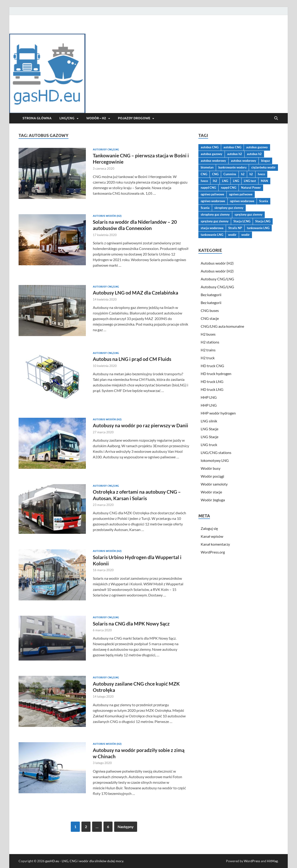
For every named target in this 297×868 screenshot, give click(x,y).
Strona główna (37, 118)
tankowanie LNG (258, 228)
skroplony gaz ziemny (229, 208)
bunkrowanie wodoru (232, 167)
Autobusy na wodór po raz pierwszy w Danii (140, 425)
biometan (207, 167)
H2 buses (208, 334)
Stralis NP (235, 228)
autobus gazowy (257, 147)
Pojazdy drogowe (134, 118)
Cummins (230, 174)
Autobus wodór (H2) (107, 216)
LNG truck (209, 445)
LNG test (250, 181)
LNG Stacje (210, 429)
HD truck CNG (212, 366)
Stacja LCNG (242, 221)
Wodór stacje (211, 492)
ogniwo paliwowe (212, 194)
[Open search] (276, 118)
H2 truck (208, 358)
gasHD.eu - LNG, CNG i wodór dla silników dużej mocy (84, 861)
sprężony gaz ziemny (249, 214)
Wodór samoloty (214, 484)
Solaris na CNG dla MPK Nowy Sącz (131, 623)
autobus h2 (235, 154)
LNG (225, 181)
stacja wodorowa (212, 228)
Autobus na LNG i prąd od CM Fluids (132, 359)
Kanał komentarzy (215, 544)
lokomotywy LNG (215, 460)
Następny (126, 827)
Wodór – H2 (96, 118)
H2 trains (208, 350)
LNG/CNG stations (216, 452)
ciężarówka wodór (263, 167)
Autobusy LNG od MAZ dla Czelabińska (136, 293)
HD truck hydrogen (216, 374)
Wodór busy (211, 468)
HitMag (272, 861)
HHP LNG (209, 397)
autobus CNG (210, 147)
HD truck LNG (212, 381)
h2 (243, 174)
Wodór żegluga (213, 500)
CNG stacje (210, 318)
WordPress (252, 861)
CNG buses (210, 310)
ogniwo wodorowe (213, 201)
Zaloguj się (209, 528)
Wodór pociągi (212, 476)
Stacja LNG (263, 221)
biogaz (265, 161)
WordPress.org (213, 552)
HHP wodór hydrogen (218, 413)
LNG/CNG (67, 118)
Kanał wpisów (212, 536)
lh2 (215, 181)
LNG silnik (209, 421)
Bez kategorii (211, 295)
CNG (204, 174)
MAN (264, 181)
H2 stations (210, 342)
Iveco (261, 174)
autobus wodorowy (213, 161)
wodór (232, 235)
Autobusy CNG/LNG (106, 149)
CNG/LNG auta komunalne (222, 326)
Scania (264, 201)
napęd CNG (208, 188)
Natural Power (251, 188)
